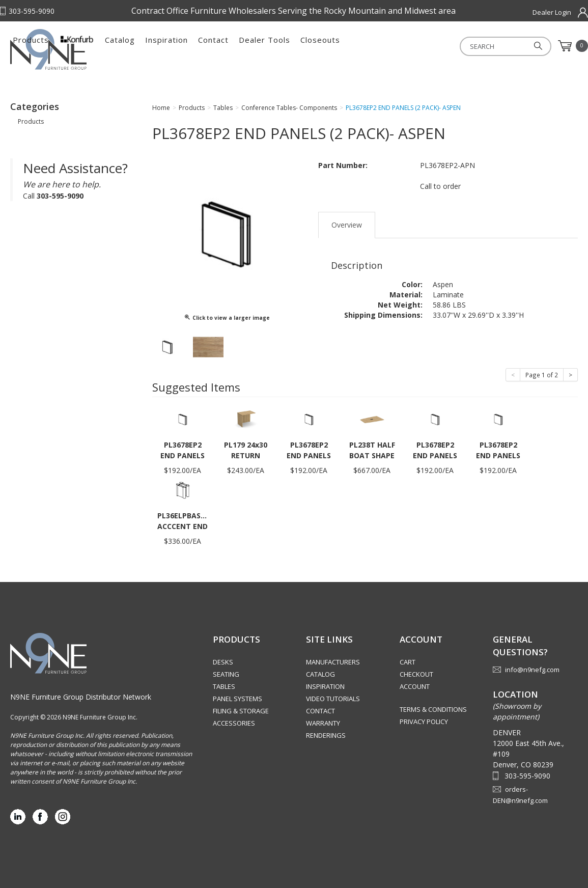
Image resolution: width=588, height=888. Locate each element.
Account (415, 686)
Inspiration (281, 46)
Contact (328, 46)
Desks (223, 662)
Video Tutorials (333, 699)
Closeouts (435, 46)
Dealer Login (552, 12)
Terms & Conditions (433, 709)
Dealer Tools (379, 46)
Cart (408, 662)
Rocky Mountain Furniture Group (61, 49)
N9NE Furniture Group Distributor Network (81, 697)
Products (145, 46)
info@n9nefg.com (532, 670)
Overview (347, 225)
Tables (224, 686)
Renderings (326, 735)
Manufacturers (333, 662)
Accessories (234, 723)
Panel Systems (237, 699)
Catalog (234, 46)
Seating (226, 674)
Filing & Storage (241, 711)
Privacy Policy (424, 721)
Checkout (416, 674)
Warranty (323, 723)
